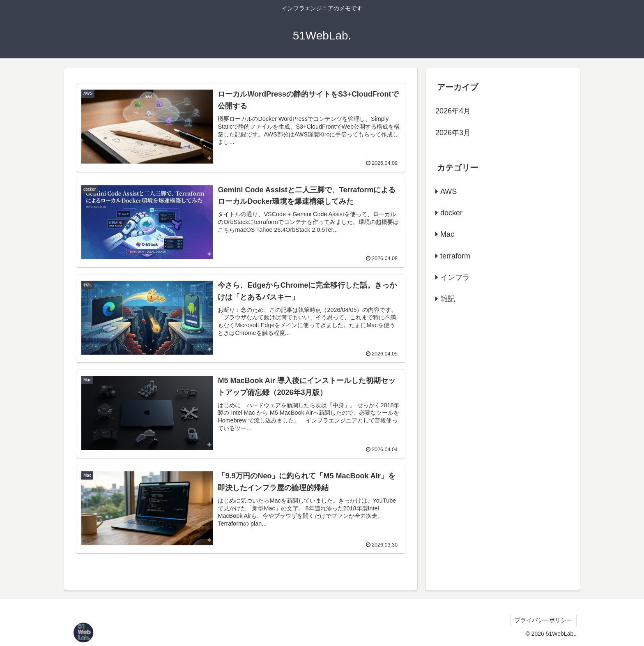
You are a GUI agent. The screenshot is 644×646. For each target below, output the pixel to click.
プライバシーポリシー (543, 620)
